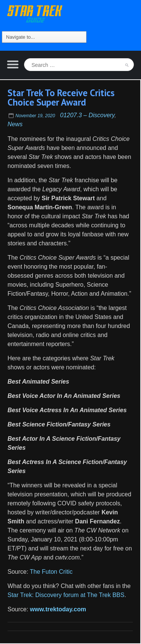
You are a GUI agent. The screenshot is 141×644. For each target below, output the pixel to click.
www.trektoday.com (58, 609)
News (15, 124)
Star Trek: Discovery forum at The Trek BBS (66, 595)
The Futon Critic (51, 572)
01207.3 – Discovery (87, 115)
